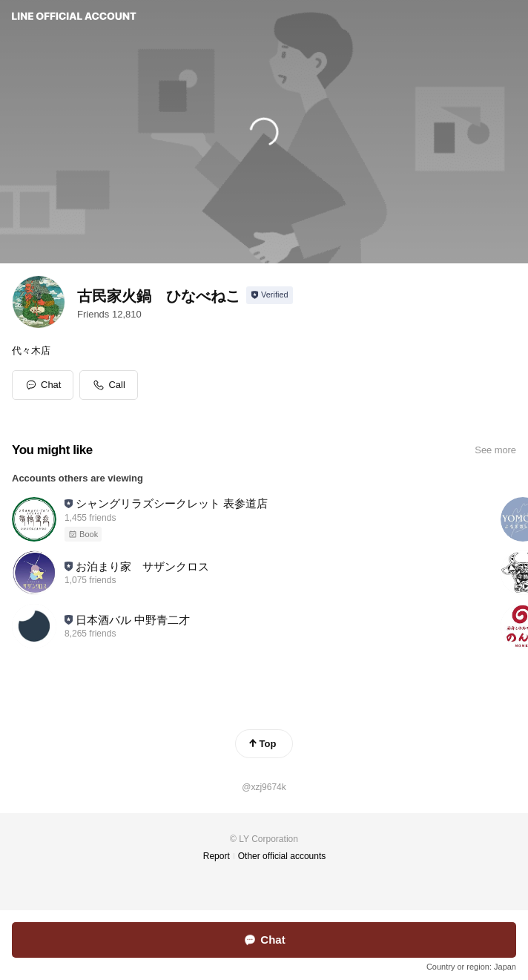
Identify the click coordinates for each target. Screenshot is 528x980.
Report (217, 856)
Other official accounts (282, 856)
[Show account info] (270, 295)
